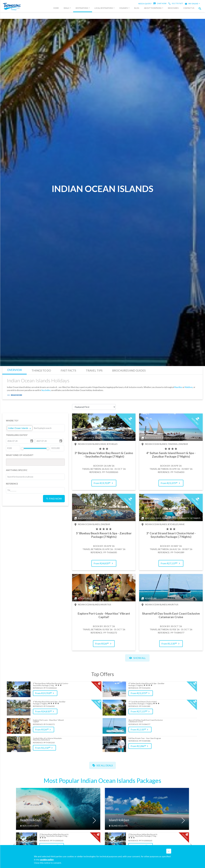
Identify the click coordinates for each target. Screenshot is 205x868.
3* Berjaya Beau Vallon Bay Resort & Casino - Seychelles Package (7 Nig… (51, 684)
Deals (67, 8)
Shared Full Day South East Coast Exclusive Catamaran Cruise (146, 721)
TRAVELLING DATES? (17, 435)
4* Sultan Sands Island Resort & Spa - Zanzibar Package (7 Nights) (146, 684)
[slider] (22, 448)
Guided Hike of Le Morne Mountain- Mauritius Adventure (48, 739)
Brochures (173, 8)
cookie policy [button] (47, 860)
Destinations (82, 8)
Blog (137, 8)
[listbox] (35, 428)
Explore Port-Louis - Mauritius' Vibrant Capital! (48, 721)
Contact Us (189, 8)
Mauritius (178, 387)
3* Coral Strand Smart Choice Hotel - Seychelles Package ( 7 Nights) (143, 703)
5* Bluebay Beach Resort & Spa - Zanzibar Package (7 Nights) (49, 703)
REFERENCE (12, 484)
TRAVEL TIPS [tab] (94, 370)
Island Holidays (119, 820)
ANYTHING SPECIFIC (17, 470)
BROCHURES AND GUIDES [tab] (129, 370)
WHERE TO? (12, 421)
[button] (201, 9)
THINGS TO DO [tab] (41, 370)
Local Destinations (104, 8)
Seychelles (46, 390)
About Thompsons (153, 8)
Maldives (189, 387)
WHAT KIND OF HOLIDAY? (20, 455)
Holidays (124, 8)
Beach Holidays (30, 820)
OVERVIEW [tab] (14, 370)
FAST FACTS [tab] (68, 370)
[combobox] (45, 428)
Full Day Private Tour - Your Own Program (145, 738)
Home (56, 8)
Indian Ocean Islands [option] (20, 428)
